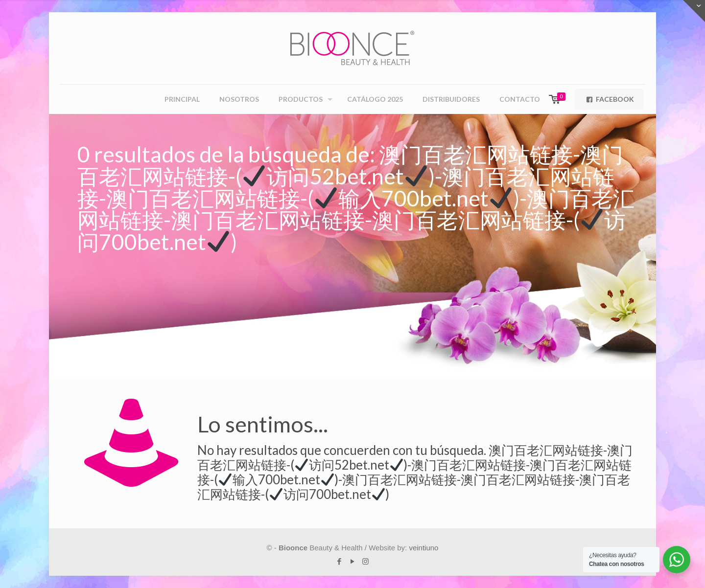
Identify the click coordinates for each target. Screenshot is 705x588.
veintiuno (423, 548)
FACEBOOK (609, 99)
